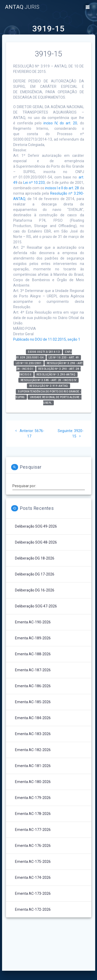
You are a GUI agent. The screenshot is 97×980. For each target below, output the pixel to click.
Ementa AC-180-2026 (33, 782)
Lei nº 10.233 (34, 183)
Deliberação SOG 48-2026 (36, 542)
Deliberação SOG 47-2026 (36, 606)
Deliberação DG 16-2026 (35, 590)
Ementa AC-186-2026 (33, 686)
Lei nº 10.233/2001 (29, 363)
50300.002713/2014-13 (44, 352)
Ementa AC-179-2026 (33, 798)
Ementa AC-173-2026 (33, 893)
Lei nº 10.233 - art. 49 (64, 358)
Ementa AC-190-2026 (33, 622)
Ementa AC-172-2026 (33, 909)
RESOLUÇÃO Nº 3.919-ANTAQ (49, 386)
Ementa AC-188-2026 (33, 654)
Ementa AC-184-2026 (33, 718)
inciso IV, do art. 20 (60, 123)
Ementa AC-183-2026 (33, 734)
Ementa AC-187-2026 (33, 670)
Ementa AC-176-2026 (33, 846)
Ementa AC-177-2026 (33, 830)
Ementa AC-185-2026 (33, 702)
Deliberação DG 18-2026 (35, 558)
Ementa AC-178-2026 (33, 814)
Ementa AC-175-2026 (33, 862)
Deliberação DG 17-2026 (35, 574)
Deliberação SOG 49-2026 (36, 526)
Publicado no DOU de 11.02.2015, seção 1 (47, 339)
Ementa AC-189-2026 (33, 638)
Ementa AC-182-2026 (33, 750)
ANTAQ (22, 7)
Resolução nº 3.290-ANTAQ (56, 375)
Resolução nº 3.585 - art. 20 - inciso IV (49, 380)
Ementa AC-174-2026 (33, 878)
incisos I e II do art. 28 (62, 188)
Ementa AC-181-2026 (33, 766)
